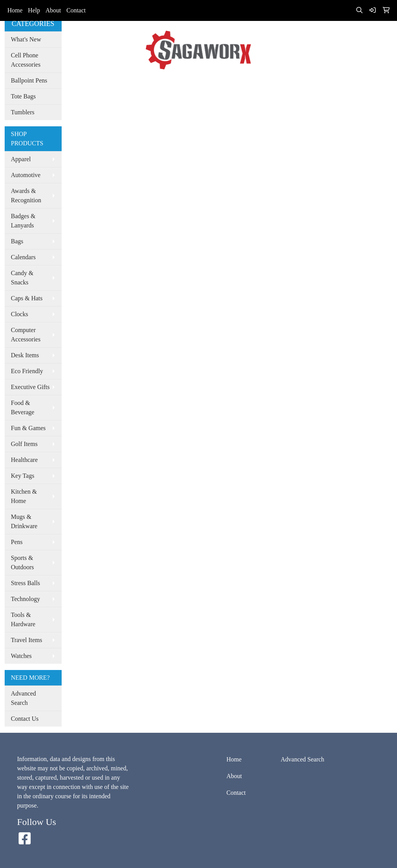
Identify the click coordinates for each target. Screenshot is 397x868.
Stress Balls (25, 583)
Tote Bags (23, 96)
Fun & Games (28, 428)
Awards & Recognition (26, 195)
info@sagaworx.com (332, 31)
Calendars (23, 257)
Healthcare (24, 460)
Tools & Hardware (23, 619)
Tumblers (23, 112)
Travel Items (27, 640)
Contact (76, 10)
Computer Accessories (26, 335)
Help (34, 10)
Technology (25, 599)
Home (15, 10)
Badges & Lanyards (23, 221)
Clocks (19, 314)
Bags (17, 241)
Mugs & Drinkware (24, 521)
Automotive (26, 175)
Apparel (21, 159)
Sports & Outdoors (22, 562)
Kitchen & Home (24, 496)
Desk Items (25, 355)
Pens (17, 542)
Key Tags (22, 476)
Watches (21, 656)
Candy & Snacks (22, 278)
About (53, 10)
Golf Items (24, 444)
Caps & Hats (27, 298)
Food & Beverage (22, 407)
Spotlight (221, 84)
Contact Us (25, 719)
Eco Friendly (27, 371)
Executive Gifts (30, 387)
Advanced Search (180, 84)
